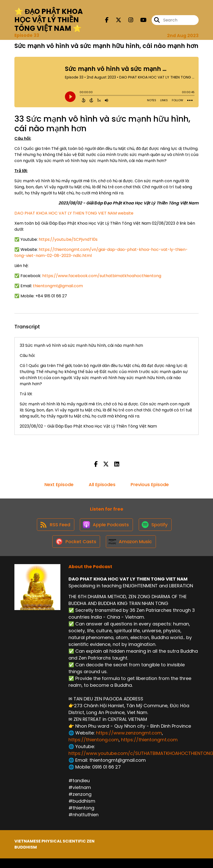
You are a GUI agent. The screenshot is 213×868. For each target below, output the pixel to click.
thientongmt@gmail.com (58, 286)
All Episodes (102, 484)
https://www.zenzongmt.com (129, 735)
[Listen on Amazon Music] (131, 544)
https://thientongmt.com (149, 742)
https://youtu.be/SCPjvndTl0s (68, 239)
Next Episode (59, 484)
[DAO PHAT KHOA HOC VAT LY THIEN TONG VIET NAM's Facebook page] (107, 20)
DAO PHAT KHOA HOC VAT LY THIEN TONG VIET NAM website (74, 213)
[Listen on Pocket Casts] (76, 544)
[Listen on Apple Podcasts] (106, 525)
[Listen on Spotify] (156, 526)
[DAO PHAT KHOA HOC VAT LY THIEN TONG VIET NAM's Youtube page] (140, 20)
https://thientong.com (94, 742)
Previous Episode (150, 484)
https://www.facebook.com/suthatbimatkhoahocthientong (102, 276)
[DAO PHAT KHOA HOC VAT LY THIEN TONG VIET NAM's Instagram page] (128, 20)
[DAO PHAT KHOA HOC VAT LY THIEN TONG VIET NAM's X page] (115, 20)
